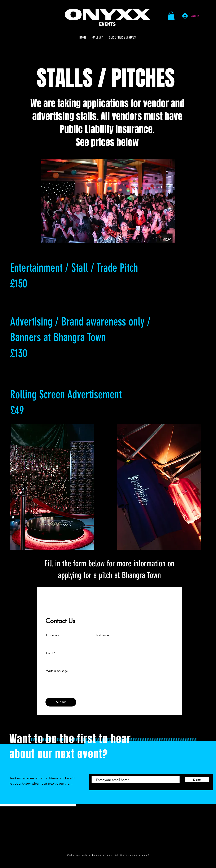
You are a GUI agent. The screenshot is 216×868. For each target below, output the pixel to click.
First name (53, 635)
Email (50, 653)
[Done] (197, 780)
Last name (103, 635)
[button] (171, 16)
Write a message (57, 671)
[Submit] (61, 702)
